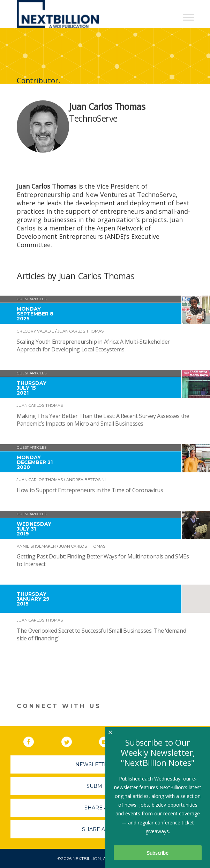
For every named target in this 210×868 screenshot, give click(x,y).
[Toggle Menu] (188, 17)
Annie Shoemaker (36, 546)
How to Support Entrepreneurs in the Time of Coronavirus (90, 490)
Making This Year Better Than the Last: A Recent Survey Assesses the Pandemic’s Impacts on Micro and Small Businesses (103, 420)
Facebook (33, 740)
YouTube (109, 740)
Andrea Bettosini (86, 480)
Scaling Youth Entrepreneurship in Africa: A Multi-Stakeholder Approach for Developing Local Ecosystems (93, 345)
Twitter (72, 740)
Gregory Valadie (35, 331)
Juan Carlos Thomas (81, 331)
